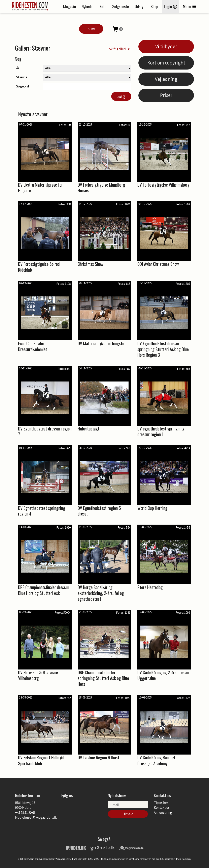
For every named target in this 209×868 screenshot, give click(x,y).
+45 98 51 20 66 (25, 813)
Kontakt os (162, 808)
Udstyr (140, 6)
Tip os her (161, 803)
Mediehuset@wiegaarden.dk (36, 817)
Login (170, 6)
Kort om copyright (166, 63)
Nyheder (88, 6)
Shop (154, 6)
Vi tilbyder (166, 46)
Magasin (69, 6)
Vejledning (166, 79)
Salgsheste (121, 6)
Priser (166, 95)
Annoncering (163, 813)
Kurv (91, 29)
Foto (103, 6)
